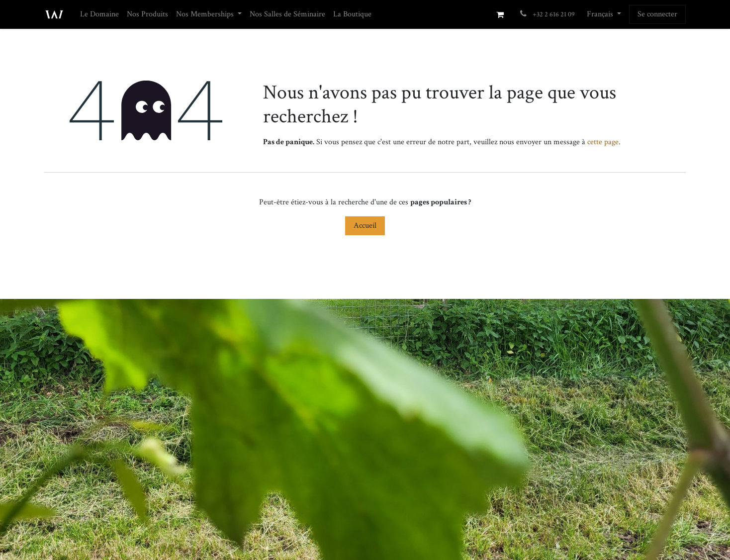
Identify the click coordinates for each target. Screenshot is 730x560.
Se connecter (657, 14)
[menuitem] (99, 14)
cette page (603, 142)
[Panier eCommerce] (500, 14)
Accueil (365, 226)
